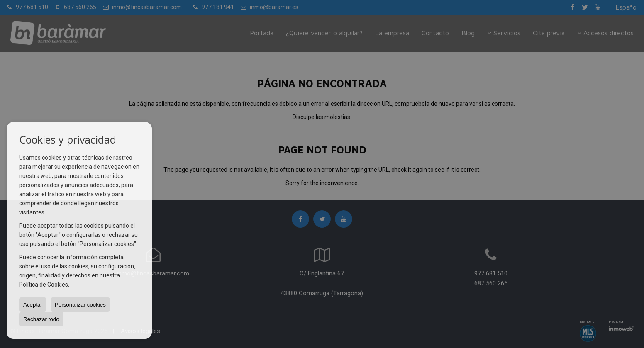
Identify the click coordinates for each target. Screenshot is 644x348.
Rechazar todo (41, 319)
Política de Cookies (44, 285)
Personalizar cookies (80, 305)
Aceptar (33, 305)
